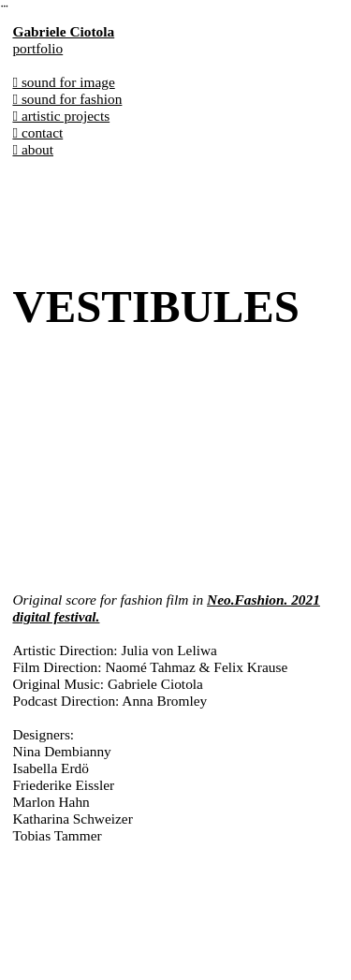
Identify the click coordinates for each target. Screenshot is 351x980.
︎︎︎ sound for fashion (67, 99)
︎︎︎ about (33, 149)
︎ (5, 6)
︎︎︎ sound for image (63, 82)
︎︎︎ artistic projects (61, 116)
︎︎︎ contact (37, 132)
